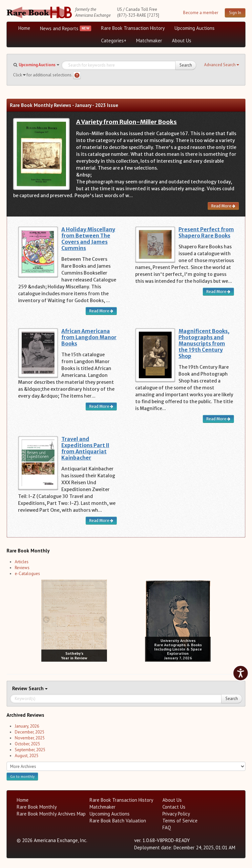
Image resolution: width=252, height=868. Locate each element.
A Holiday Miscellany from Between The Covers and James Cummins (88, 239)
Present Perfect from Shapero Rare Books (206, 233)
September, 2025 (30, 750)
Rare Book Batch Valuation (118, 821)
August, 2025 (27, 756)
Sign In (235, 13)
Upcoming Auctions (195, 28)
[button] (221, 65)
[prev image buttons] (46, 620)
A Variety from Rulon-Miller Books (126, 122)
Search (186, 65)
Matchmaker (149, 41)
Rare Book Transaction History (133, 28)
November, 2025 (30, 738)
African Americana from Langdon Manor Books (89, 337)
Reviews (22, 568)
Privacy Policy (176, 814)
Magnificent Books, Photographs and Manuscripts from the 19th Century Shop (204, 344)
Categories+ (114, 41)
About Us (182, 41)
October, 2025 (27, 744)
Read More (223, 206)
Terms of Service (180, 821)
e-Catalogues (27, 574)
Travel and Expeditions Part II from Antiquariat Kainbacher (85, 448)
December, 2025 (30, 732)
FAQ (167, 827)
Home (24, 28)
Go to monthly (22, 776)
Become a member (201, 13)
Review (20, 688)
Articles (22, 562)
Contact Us (174, 807)
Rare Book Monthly (37, 807)
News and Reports (59, 28)
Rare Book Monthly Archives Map (51, 814)
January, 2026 (27, 726)
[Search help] (77, 75)
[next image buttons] (102, 620)
